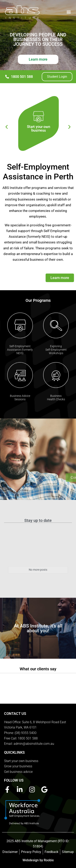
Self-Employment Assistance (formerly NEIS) (20, 353)
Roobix (49, 860)
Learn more (38, 59)
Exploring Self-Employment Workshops (56, 353)
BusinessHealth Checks (56, 401)
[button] (69, 12)
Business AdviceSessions (20, 401)
